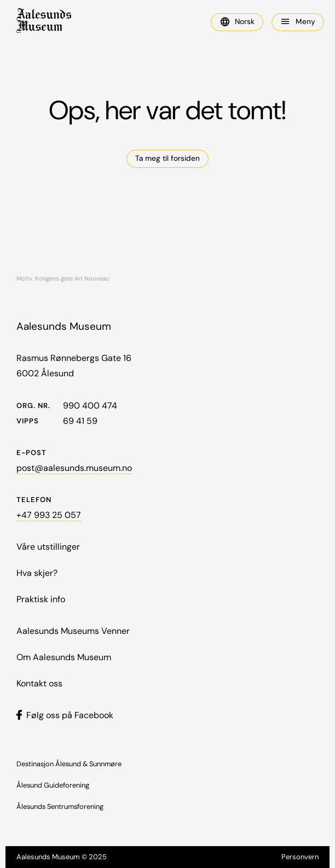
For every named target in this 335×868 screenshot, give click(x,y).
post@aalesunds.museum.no (74, 468)
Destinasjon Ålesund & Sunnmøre (69, 764)
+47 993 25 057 (49, 515)
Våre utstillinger (48, 547)
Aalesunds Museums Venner (73, 631)
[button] (237, 22)
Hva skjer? (37, 573)
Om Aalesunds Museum (64, 657)
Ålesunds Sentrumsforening (60, 806)
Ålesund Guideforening (53, 785)
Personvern (300, 857)
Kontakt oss (39, 683)
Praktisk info (41, 599)
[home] (44, 22)
